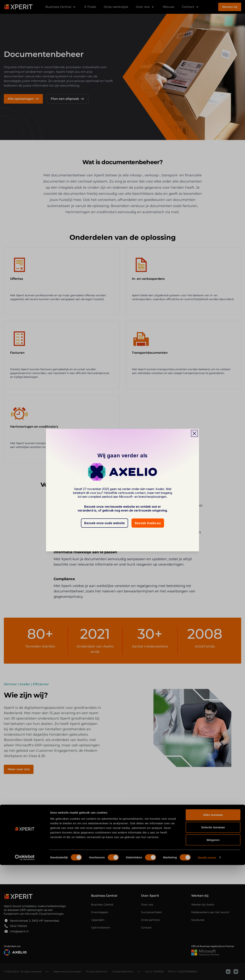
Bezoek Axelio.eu (148, 523)
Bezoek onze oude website (105, 523)
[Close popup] (194, 433)
